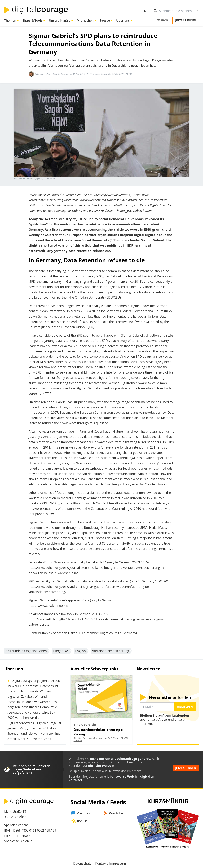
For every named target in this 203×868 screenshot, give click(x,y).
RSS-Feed (84, 821)
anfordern (171, 697)
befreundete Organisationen (26, 651)
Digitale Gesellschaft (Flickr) (31, 179)
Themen (10, 20)
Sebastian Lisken (43, 74)
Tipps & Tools (32, 20)
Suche (197, 11)
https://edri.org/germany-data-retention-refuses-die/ (70, 251)
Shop (162, 20)
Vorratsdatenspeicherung (111, 651)
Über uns (123, 20)
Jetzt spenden (186, 20)
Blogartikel (61, 651)
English (80, 651)
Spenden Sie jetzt (81, 776)
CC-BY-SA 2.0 (50, 179)
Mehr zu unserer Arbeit (35, 739)
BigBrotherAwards (21, 723)
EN (144, 11)
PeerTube (116, 813)
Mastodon (84, 813)
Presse (105, 20)
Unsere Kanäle (60, 20)
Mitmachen (85, 20)
